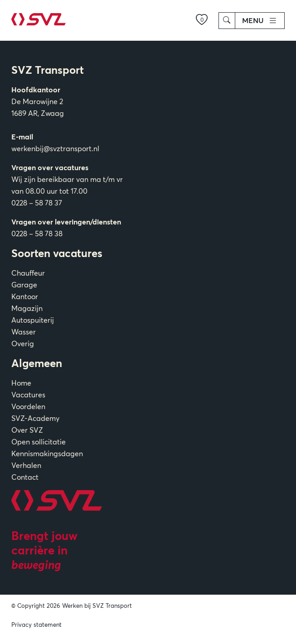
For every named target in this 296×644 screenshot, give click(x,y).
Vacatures (28, 395)
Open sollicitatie (39, 442)
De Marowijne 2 (37, 101)
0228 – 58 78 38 (37, 234)
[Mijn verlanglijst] (202, 20)
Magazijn (27, 308)
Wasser (24, 332)
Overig (23, 343)
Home (21, 383)
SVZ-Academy (35, 418)
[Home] (39, 23)
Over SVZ (27, 430)
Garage (24, 285)
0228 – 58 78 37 (37, 203)
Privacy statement (36, 625)
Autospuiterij (33, 320)
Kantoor (25, 296)
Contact (25, 477)
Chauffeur (28, 273)
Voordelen (28, 406)
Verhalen (26, 465)
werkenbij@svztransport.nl (55, 148)
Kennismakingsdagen (47, 453)
